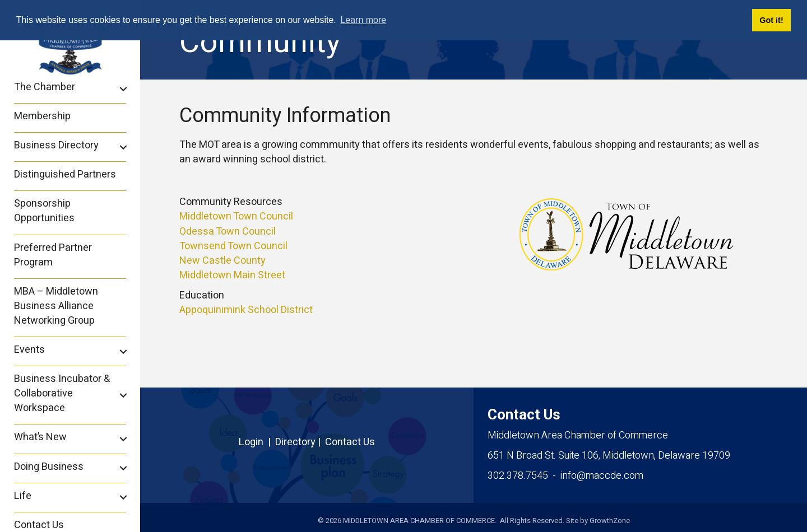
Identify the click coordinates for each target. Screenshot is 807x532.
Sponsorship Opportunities (44, 211)
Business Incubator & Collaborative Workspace (62, 393)
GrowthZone (610, 521)
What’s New (40, 437)
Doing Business (49, 467)
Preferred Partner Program (53, 255)
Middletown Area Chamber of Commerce (578, 435)
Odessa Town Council (228, 232)
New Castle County (222, 261)
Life (23, 496)
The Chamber (45, 87)
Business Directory (56, 145)
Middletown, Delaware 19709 (609, 456)
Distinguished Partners (65, 174)
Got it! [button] (771, 20)
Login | (257, 442)
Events (29, 350)
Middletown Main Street (232, 275)
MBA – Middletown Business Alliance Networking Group (56, 306)
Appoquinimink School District (246, 310)
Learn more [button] (363, 20)
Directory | (300, 442)
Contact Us (350, 442)
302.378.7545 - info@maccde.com (565, 476)
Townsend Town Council (233, 246)
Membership (42, 116)
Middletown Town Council (236, 216)
